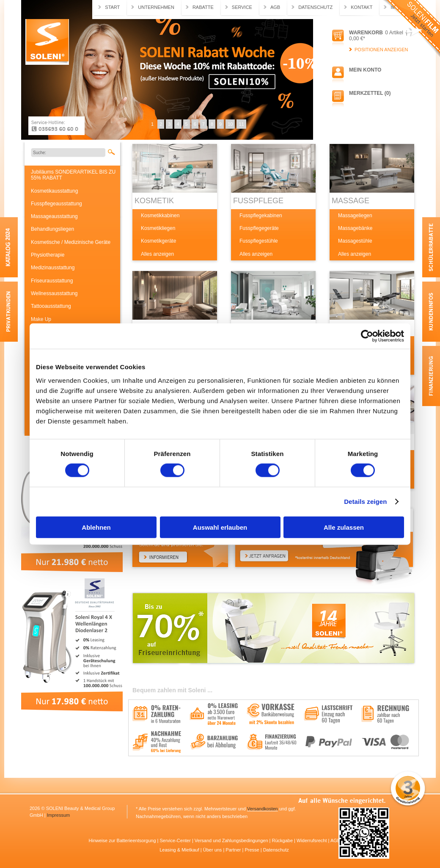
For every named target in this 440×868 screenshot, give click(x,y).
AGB (275, 7)
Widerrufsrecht (312, 840)
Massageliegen (355, 216)
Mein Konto (365, 70)
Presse (252, 850)
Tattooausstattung (51, 306)
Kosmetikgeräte (158, 241)
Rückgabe (283, 840)
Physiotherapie (48, 255)
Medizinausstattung (53, 268)
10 (230, 124)
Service (242, 7)
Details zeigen (365, 502)
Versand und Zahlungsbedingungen (232, 840)
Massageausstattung (54, 216)
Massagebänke (355, 228)
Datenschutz (315, 7)
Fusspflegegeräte (259, 228)
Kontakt (362, 7)
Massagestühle (355, 241)
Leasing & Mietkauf (180, 850)
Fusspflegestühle (259, 241)
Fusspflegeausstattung (56, 204)
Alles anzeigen (157, 254)
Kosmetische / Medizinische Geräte (71, 242)
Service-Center (176, 840)
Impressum (58, 815)
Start (112, 7)
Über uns (213, 850)
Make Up (41, 319)
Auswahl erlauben (220, 527)
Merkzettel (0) (370, 93)
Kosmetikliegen (158, 228)
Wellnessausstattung (54, 293)
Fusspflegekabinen (261, 216)
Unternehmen (156, 7)
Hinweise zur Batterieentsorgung (123, 840)
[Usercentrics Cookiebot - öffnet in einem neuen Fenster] (367, 336)
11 (241, 124)
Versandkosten (263, 809)
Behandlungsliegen (52, 229)
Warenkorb (366, 33)
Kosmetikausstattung (54, 191)
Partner (234, 850)
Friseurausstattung (52, 281)
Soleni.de (47, 42)
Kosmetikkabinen (160, 216)
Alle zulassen (344, 527)
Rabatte (203, 7)
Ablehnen (96, 527)
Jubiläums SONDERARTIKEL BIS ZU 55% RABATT (73, 175)
